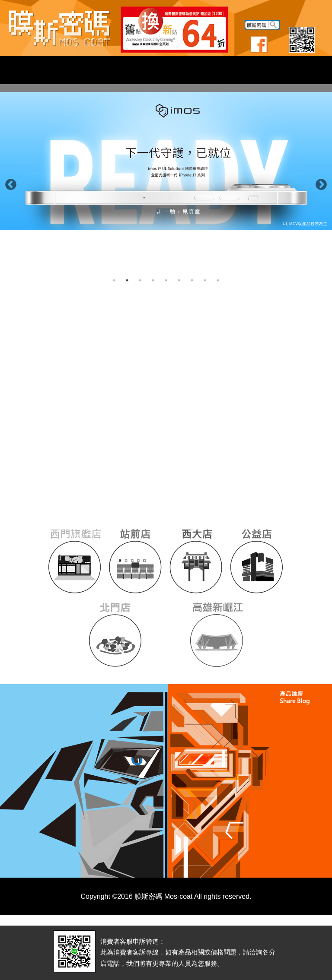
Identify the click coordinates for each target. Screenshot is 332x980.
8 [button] (205, 280)
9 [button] (218, 280)
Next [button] (319, 183)
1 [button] (114, 280)
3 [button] (140, 280)
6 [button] (179, 280)
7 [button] (192, 280)
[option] (166, 161)
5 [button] (166, 280)
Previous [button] (9, 183)
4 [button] (153, 280)
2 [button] (127, 280)
